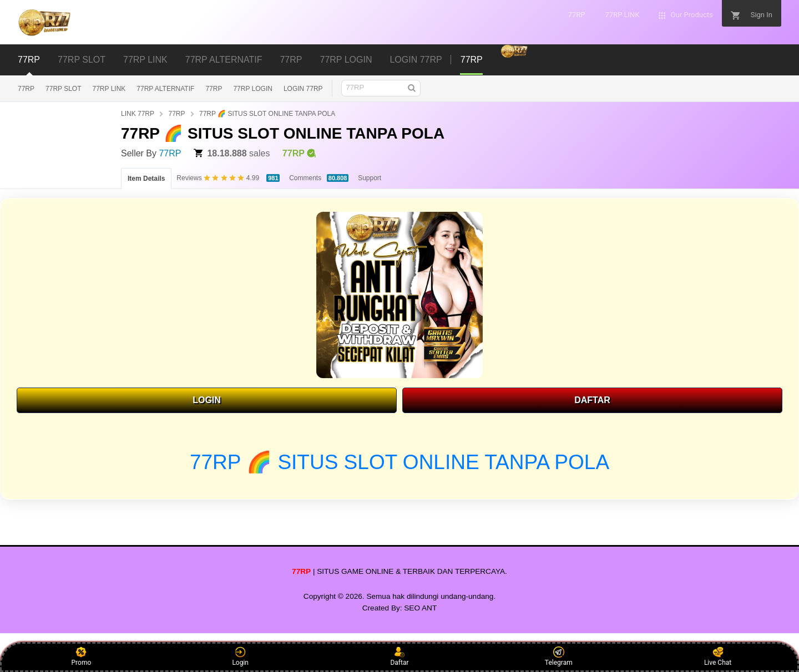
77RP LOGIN (252, 89)
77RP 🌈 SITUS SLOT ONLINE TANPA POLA (267, 114)
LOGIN (207, 400)
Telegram (559, 656)
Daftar (399, 656)
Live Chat (718, 656)
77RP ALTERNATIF (165, 89)
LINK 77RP (138, 114)
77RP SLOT (63, 89)
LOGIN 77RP (303, 89)
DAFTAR (592, 400)
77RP (26, 89)
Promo (82, 656)
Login (240, 656)
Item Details (146, 179)
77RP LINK (109, 89)
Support (370, 178)
